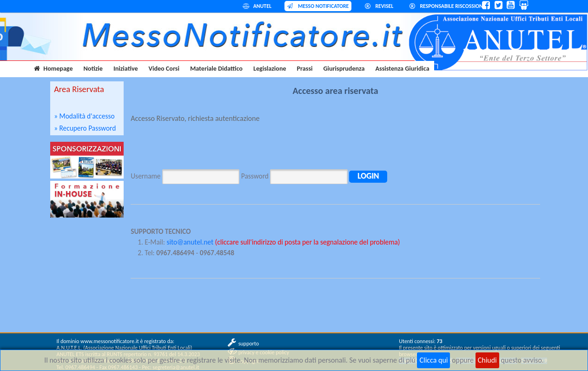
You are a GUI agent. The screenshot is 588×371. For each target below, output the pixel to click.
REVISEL (379, 6)
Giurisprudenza (344, 69)
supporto (249, 344)
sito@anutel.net (190, 242)
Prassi (305, 69)
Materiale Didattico (216, 69)
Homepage (53, 69)
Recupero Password (88, 128)
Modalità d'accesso (87, 116)
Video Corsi (164, 69)
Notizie (93, 69)
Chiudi (487, 360)
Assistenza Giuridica (403, 69)
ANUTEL (257, 6)
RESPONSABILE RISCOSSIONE (448, 6)
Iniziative (126, 69)
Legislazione (270, 69)
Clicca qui (433, 360)
